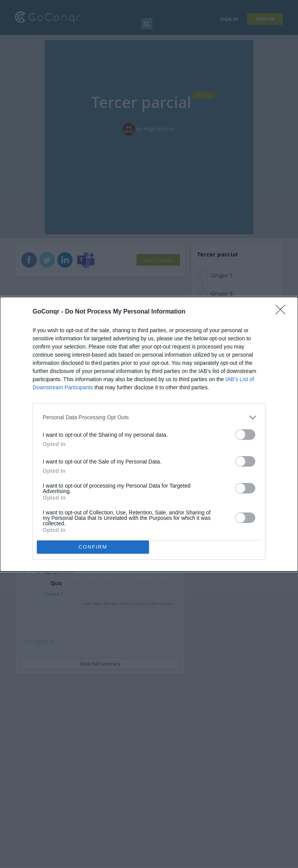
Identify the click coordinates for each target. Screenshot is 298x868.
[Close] (283, 312)
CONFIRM (93, 547)
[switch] (245, 435)
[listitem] (149, 417)
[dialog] (149, 434)
